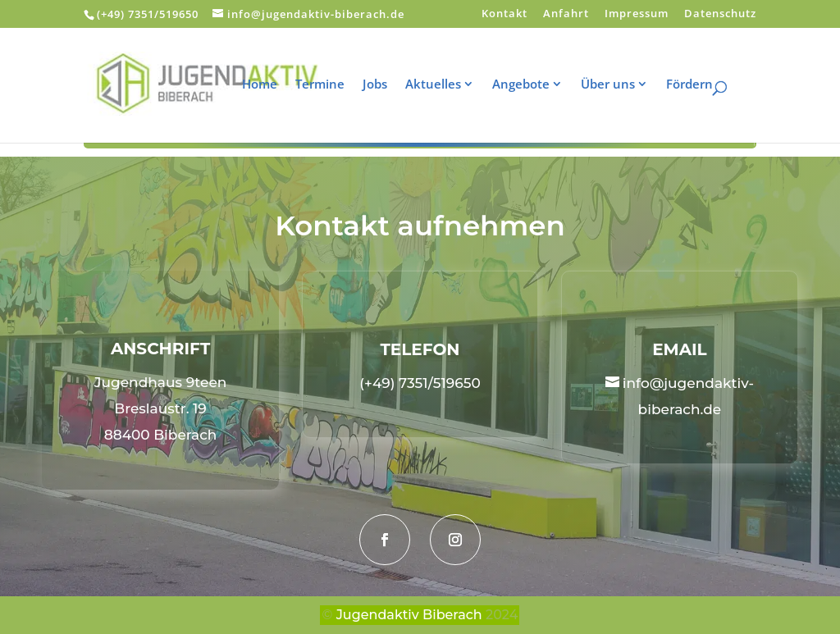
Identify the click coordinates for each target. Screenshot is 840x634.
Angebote (532, 85)
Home (270, 85)
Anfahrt (566, 14)
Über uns (619, 85)
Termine (331, 85)
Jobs (386, 85)
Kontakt (504, 14)
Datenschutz (720, 14)
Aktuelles (444, 85)
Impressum (637, 14)
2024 (502, 615)
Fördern (700, 85)
